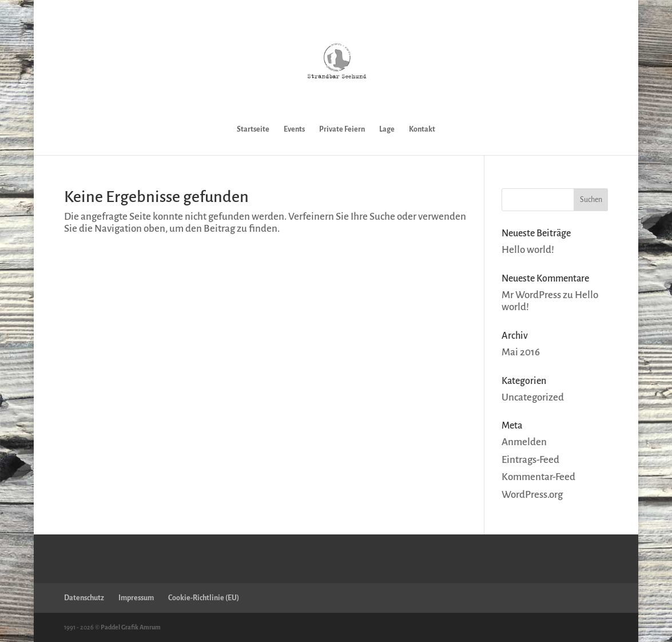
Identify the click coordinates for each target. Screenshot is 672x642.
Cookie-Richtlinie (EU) (204, 598)
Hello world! (528, 250)
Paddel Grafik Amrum (131, 627)
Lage (387, 129)
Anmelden (524, 442)
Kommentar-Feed (538, 477)
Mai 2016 (521, 352)
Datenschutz (84, 598)
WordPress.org (532, 495)
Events (294, 129)
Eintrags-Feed (530, 460)
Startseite (253, 129)
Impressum (136, 598)
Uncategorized (533, 397)
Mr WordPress (531, 295)
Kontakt (422, 129)
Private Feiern (342, 129)
